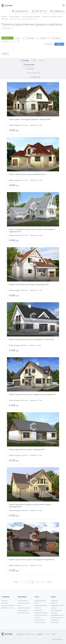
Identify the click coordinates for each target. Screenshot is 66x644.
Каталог (6, 38)
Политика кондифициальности (58, 614)
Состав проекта (23, 601)
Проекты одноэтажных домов (52, 17)
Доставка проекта (24, 613)
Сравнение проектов (54, 602)
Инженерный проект (41, 613)
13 (32, 582)
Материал (5, 19)
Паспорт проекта (40, 622)
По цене (34, 60)
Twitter (47, 634)
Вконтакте (20, 634)
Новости (4, 601)
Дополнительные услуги (24, 604)
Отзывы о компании (8, 605)
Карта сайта (55, 622)
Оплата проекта (23, 610)
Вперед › (50, 582)
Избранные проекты (58, 605)
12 (27, 582)
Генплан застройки (41, 615)
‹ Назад (16, 582)
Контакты (5, 603)
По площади (25, 60)
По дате (41, 60)
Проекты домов (14, 17)
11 (22, 582)
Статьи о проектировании (56, 609)
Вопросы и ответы (8, 608)
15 (43, 582)
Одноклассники (30, 634)
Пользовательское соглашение (57, 619)
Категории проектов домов (31, 17)
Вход (53, 634)
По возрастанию (29, 65)
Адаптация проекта (41, 605)
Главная (4, 17)
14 (38, 582)
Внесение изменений (38, 609)
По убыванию (30, 69)
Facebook (40, 634)
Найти (59, 44)
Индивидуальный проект (40, 602)
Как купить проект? (24, 608)
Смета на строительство (40, 619)
